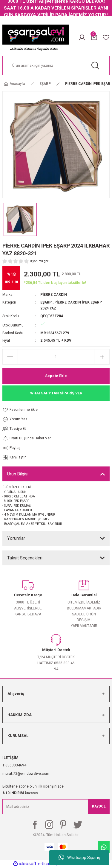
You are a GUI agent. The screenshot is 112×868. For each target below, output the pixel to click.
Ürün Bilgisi (18, 474)
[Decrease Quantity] (10, 357)
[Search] (56, 66)
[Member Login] (82, 38)
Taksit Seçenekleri (25, 558)
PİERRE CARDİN (54, 295)
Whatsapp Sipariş (79, 858)
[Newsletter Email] (56, 807)
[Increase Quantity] (102, 357)
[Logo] (36, 38)
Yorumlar (16, 538)
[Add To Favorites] (27, 410)
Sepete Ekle (56, 376)
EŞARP (46, 302)
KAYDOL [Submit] (99, 806)
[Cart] (94, 38)
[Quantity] (56, 357)
